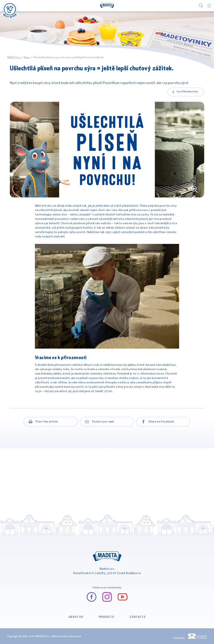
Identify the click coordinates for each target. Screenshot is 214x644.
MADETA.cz (14, 58)
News (27, 58)
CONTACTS (138, 617)
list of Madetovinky (187, 92)
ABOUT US (76, 617)
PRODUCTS (106, 617)
